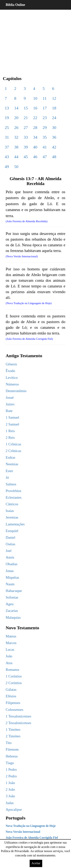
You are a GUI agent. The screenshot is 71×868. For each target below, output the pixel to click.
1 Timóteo (13, 729)
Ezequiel (12, 531)
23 (45, 118)
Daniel (11, 537)
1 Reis (10, 431)
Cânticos (12, 504)
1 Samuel (12, 417)
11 (45, 98)
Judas (10, 803)
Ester (9, 471)
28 (35, 128)
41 (45, 147)
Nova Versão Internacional (23, 832)
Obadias (12, 564)
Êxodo (10, 371)
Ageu (10, 604)
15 (26, 108)
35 (45, 137)
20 (16, 118)
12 (54, 98)
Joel (9, 551)
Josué (10, 398)
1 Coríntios (14, 676)
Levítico (12, 378)
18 (54, 108)
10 (35, 98)
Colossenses (14, 710)
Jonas (10, 571)
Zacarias (12, 611)
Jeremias (12, 517)
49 (7, 167)
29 (45, 128)
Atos (9, 663)
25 (7, 128)
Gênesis (11, 364)
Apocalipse (14, 810)
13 (7, 108)
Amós (10, 557)
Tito (9, 743)
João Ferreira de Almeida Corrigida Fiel (32, 838)
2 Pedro (11, 776)
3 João (10, 796)
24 (54, 118)
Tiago (10, 763)
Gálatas (11, 689)
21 (26, 118)
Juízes (10, 404)
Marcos (11, 643)
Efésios (11, 696)
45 (26, 157)
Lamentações (15, 524)
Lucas (10, 649)
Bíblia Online (15, 5)
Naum (10, 584)
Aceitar (36, 863)
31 (7, 137)
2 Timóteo (13, 736)
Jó (7, 478)
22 (35, 118)
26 (16, 128)
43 (7, 157)
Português (16, 818)
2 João (10, 789)
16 (35, 108)
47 (45, 157)
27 (26, 128)
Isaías (10, 511)
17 (45, 108)
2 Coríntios (14, 683)
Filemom (12, 749)
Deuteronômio (16, 391)
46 (35, 157)
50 (16, 167)
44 (16, 157)
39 (26, 147)
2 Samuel (12, 424)
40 (35, 147)
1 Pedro (11, 770)
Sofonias (12, 597)
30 (54, 128)
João (9, 656)
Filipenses (13, 703)
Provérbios (13, 491)
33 (26, 137)
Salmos (11, 484)
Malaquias (13, 617)
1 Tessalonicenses (18, 716)
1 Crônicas (13, 444)
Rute (9, 411)
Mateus (11, 636)
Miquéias (12, 577)
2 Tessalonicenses (18, 723)
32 (16, 137)
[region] (35, 40)
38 (16, 147)
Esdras (11, 457)
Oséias (11, 544)
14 (16, 108)
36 (54, 137)
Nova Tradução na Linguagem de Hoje (31, 826)
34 (35, 137)
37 (7, 147)
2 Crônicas (13, 451)
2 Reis (10, 438)
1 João (10, 783)
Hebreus (12, 756)
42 (54, 147)
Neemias (12, 464)
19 (7, 118)
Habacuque (14, 591)
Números (12, 384)
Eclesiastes (14, 497)
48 (54, 157)
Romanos (12, 670)
